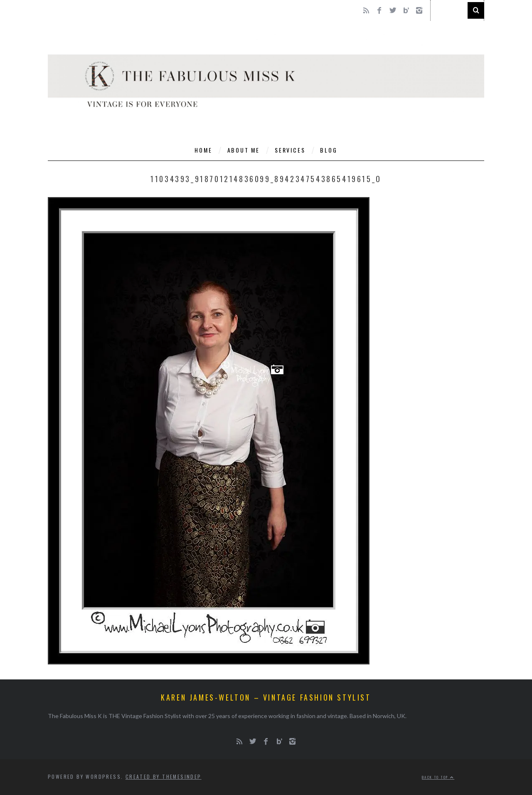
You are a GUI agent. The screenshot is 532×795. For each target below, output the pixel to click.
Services (290, 150)
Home (203, 150)
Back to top (438, 777)
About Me (244, 150)
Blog (329, 150)
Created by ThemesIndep (164, 776)
